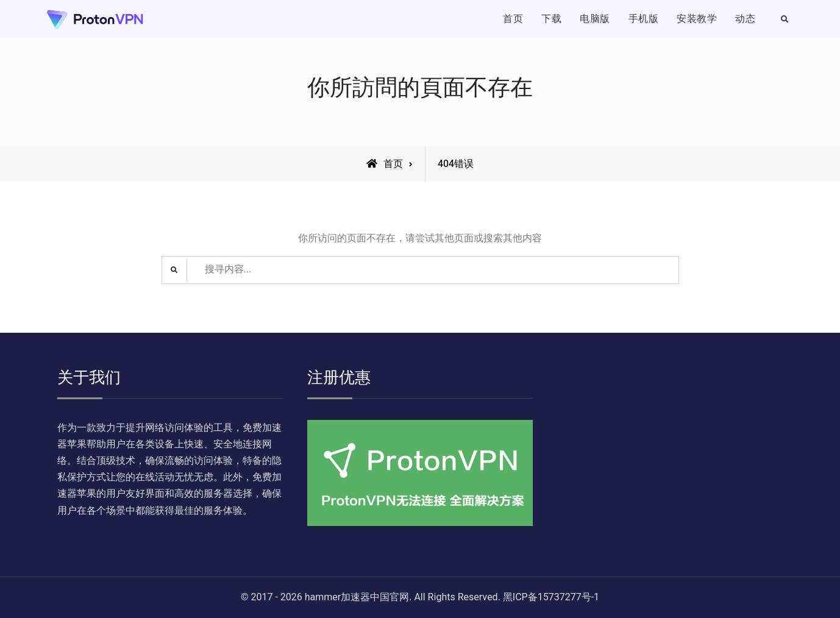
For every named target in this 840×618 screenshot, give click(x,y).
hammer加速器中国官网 (357, 597)
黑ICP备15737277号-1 (551, 597)
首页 (513, 19)
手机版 (644, 19)
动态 (745, 19)
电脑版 (595, 19)
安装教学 (697, 19)
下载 (551, 19)
